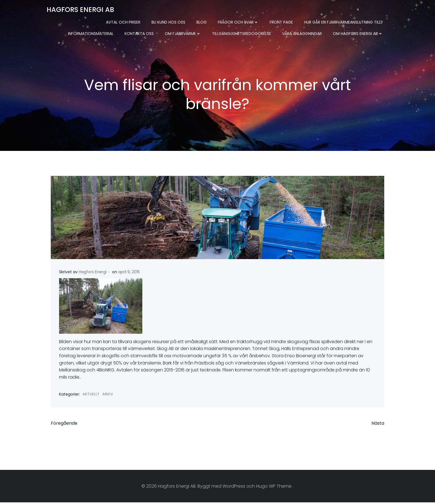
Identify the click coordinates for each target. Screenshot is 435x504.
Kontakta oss (139, 34)
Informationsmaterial (91, 34)
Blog (202, 22)
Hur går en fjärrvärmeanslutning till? (343, 22)
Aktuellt (91, 394)
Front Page (281, 22)
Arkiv (108, 394)
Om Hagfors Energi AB (358, 34)
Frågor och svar (238, 22)
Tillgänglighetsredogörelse (241, 34)
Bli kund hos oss (168, 22)
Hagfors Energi (93, 272)
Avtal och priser (123, 22)
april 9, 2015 (129, 272)
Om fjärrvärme (183, 34)
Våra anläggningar (302, 34)
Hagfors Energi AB (80, 10)
